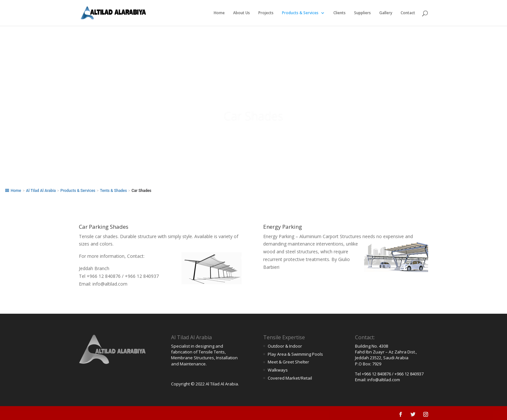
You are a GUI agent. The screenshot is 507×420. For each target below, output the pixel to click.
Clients (340, 13)
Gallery (386, 13)
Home (219, 13)
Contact (408, 13)
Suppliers (362, 13)
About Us (242, 13)
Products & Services (300, 13)
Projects (266, 13)
